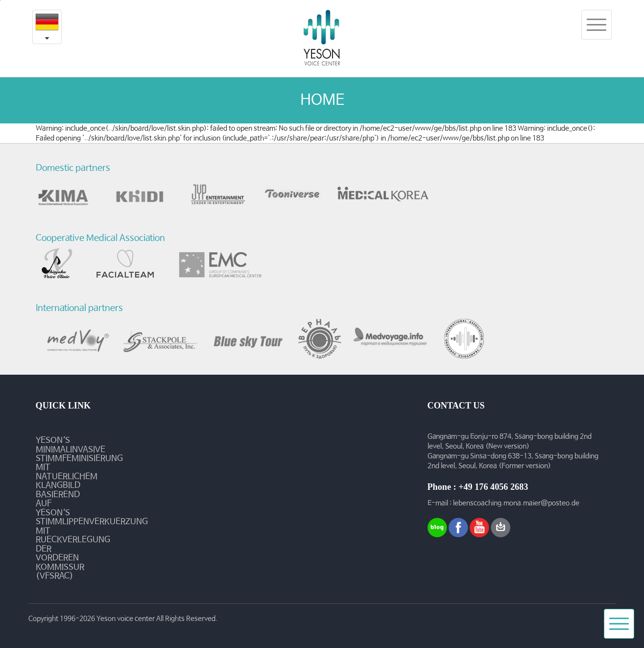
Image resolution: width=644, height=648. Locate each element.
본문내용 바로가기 (0, 0)
